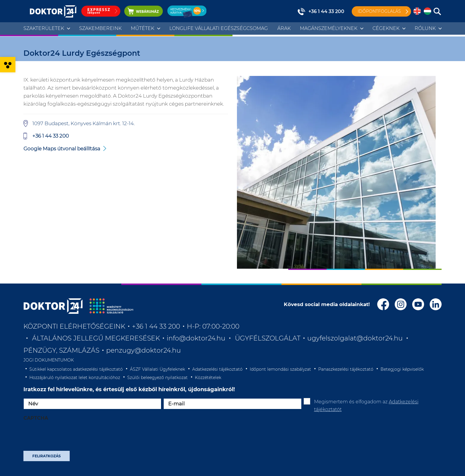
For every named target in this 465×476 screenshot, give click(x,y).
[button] (8, 65)
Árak (284, 28)
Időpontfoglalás (379, 11)
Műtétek (142, 28)
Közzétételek (208, 378)
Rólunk (425, 28)
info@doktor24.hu (196, 338)
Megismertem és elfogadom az (366, 406)
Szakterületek (44, 28)
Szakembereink (100, 28)
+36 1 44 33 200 (326, 11)
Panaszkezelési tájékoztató (346, 369)
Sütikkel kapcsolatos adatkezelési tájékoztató (76, 369)
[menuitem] (417, 12)
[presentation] (69, 438)
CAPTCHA (36, 418)
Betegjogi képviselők (402, 369)
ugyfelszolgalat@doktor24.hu (355, 338)
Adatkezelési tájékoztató (217, 369)
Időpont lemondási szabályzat (280, 369)
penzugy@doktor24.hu (144, 350)
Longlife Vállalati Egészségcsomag (219, 28)
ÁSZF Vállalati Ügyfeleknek (157, 369)
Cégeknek (386, 28)
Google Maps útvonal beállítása (62, 149)
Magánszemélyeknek (329, 28)
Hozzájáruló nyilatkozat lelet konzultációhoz (75, 378)
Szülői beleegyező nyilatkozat (157, 378)
